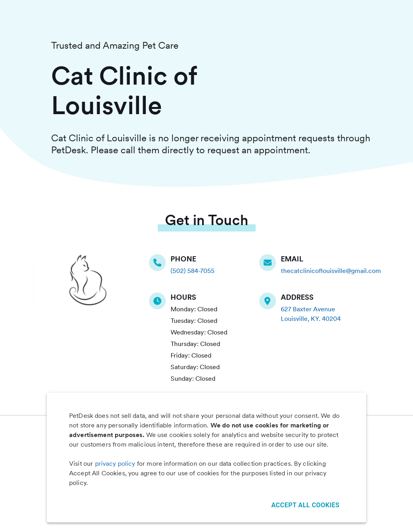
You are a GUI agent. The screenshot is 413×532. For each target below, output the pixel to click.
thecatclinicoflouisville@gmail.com (331, 271)
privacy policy (115, 464)
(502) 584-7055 (193, 271)
